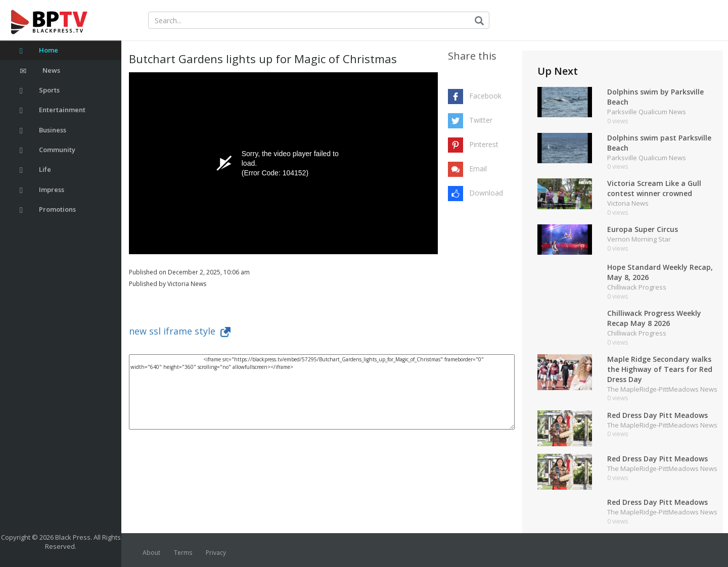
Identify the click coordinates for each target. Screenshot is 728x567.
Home (39, 50)
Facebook (485, 96)
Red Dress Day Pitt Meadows (657, 415)
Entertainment (53, 110)
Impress (42, 190)
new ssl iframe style (180, 331)
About (151, 553)
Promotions (48, 209)
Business (43, 130)
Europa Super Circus (643, 229)
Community (48, 150)
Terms (183, 553)
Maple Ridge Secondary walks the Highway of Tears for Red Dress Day (660, 369)
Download (486, 193)
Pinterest (484, 144)
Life (35, 170)
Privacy (216, 553)
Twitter (481, 120)
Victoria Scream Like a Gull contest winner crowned (654, 188)
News (40, 70)
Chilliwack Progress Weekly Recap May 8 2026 (654, 318)
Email (478, 169)
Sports (40, 90)
